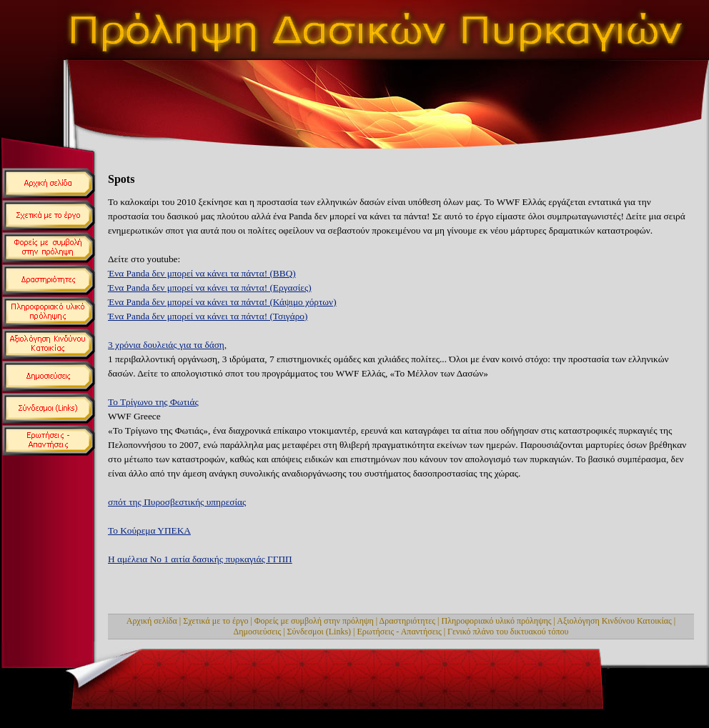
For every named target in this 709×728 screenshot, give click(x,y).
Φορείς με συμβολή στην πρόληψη (314, 621)
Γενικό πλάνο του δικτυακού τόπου (508, 632)
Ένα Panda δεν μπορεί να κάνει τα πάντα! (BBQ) (202, 273)
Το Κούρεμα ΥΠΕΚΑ (149, 530)
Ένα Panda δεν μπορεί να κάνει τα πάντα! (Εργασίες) (210, 288)
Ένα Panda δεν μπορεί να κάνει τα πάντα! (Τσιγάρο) (208, 316)
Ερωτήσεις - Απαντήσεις (400, 632)
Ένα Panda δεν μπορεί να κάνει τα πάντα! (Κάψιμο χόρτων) (222, 302)
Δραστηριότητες (408, 621)
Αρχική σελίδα (152, 621)
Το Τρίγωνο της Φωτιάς (153, 402)
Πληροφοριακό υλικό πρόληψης (497, 621)
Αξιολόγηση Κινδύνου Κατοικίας (614, 621)
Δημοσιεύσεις (258, 632)
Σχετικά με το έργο (215, 621)
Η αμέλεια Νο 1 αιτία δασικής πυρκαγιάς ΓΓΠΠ (200, 559)
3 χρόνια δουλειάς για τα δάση (167, 345)
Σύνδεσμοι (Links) (319, 632)
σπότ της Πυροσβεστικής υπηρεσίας (177, 502)
